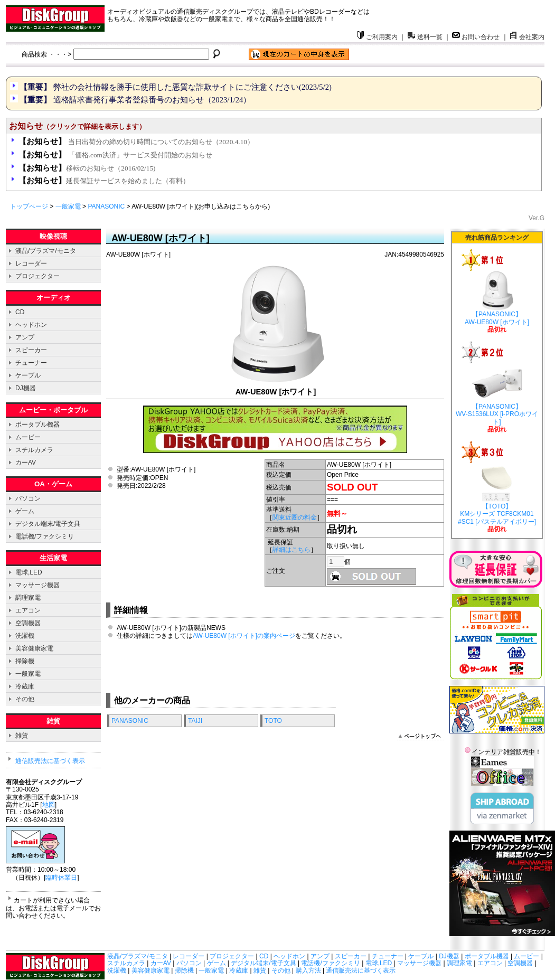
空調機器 (28, 623)
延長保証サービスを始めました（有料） (104, 181)
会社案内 (527, 37)
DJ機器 (26, 388)
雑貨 (22, 736)
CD (20, 312)
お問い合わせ (476, 37)
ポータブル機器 (37, 425)
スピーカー (31, 350)
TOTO (273, 721)
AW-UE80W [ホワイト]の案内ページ (244, 636)
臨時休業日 (61, 878)
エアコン (28, 610)
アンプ (25, 337)
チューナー (31, 363)
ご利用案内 (377, 37)
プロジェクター (37, 276)
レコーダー (31, 263)
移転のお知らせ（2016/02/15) (87, 168)
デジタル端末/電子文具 (48, 524)
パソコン (28, 498)
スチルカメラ (34, 450)
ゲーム (25, 511)
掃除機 (25, 661)
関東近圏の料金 (295, 517)
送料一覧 (425, 37)
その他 (25, 699)
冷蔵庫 (25, 686)
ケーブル (28, 375)
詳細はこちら (291, 550)
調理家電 (28, 598)
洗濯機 (25, 636)
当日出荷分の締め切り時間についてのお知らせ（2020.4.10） (136, 142)
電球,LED (29, 572)
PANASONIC (106, 206)
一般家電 (68, 206)
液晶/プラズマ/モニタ (46, 251)
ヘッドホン (31, 325)
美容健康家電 (34, 648)
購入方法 (308, 970)
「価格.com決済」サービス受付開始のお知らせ (115, 155)
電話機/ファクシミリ (45, 536)
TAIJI (195, 721)
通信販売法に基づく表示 (50, 761)
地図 (49, 805)
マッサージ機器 (37, 585)
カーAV (26, 463)
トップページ (29, 206)
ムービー (28, 437)
